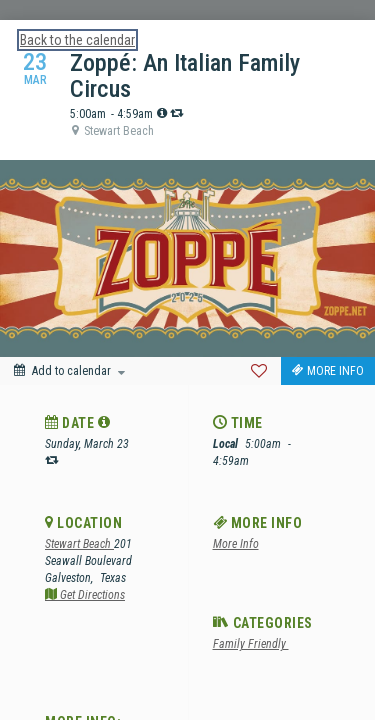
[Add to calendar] (69, 371)
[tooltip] (162, 113)
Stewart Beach (79, 544)
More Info (236, 544)
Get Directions (85, 595)
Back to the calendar (77, 40)
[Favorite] (259, 371)
